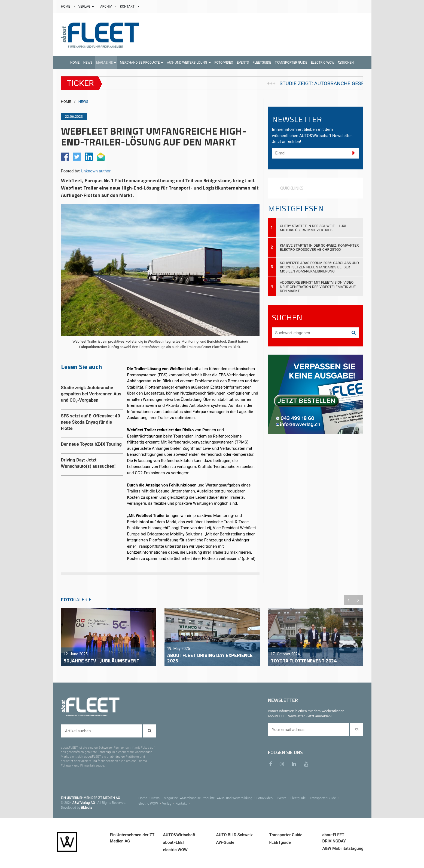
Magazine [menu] (173, 798)
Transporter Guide (325, 798)
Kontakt (183, 804)
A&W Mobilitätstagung (343, 848)
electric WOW (150, 804)
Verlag (169, 804)
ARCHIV (106, 7)
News (158, 798)
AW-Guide (225, 842)
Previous (349, 600)
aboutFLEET (174, 842)
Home (145, 798)
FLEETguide (280, 842)
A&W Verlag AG (84, 803)
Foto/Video (267, 798)
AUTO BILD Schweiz (234, 835)
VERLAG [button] (87, 7)
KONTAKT (128, 7)
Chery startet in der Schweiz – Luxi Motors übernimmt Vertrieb (313, 228)
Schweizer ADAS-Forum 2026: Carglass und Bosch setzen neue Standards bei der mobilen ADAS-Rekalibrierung (319, 267)
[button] (106, 63)
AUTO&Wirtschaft (179, 835)
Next (358, 600)
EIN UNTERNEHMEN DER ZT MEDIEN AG (91, 798)
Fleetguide (300, 798)
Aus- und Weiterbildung (237, 798)
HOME (66, 7)
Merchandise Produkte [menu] (200, 798)
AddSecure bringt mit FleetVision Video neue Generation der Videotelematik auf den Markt (318, 286)
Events (284, 798)
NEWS (83, 102)
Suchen (346, 63)
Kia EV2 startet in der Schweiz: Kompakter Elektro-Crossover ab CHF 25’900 (319, 247)
